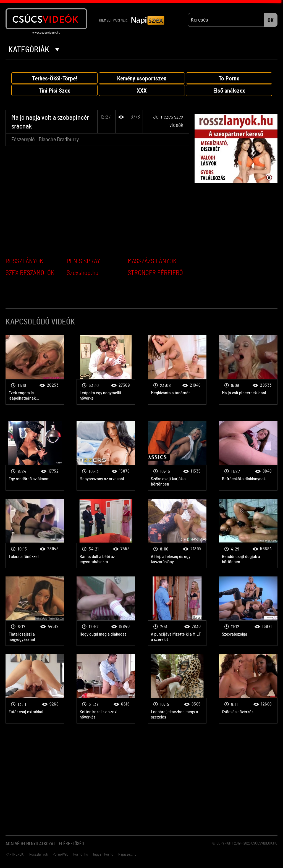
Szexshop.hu (82, 273)
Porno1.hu (81, 854)
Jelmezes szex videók (35, 370)
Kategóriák (34, 50)
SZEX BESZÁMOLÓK (30, 273)
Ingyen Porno (103, 854)
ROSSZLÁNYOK (24, 261)
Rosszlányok (39, 854)
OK (271, 20)
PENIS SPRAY (83, 261)
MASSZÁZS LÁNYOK (152, 261)
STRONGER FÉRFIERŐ (155, 273)
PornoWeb (61, 854)
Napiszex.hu (127, 854)
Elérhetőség (71, 844)
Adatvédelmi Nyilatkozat (30, 844)
